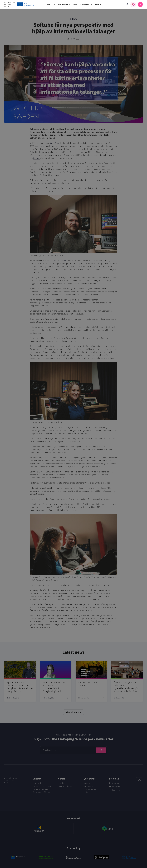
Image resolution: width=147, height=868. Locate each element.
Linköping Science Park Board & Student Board (41, 791)
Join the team (63, 783)
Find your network (61, 4)
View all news (73, 712)
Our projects (88, 786)
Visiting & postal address (42, 786)
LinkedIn (115, 783)
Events (49, 4)
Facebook (116, 790)
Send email (37, 783)
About (97, 4)
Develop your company (82, 4)
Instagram (116, 787)
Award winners (89, 783)
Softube (37, 158)
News (75, 19)
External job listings (65, 786)
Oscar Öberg (55, 143)
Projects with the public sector (92, 791)
